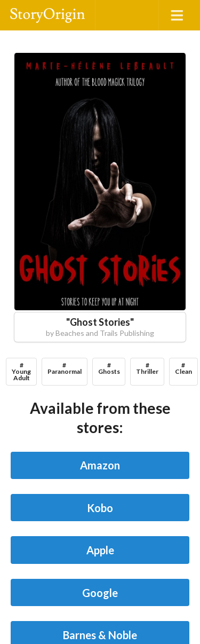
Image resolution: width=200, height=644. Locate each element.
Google (100, 593)
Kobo (100, 508)
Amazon (100, 465)
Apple (100, 550)
